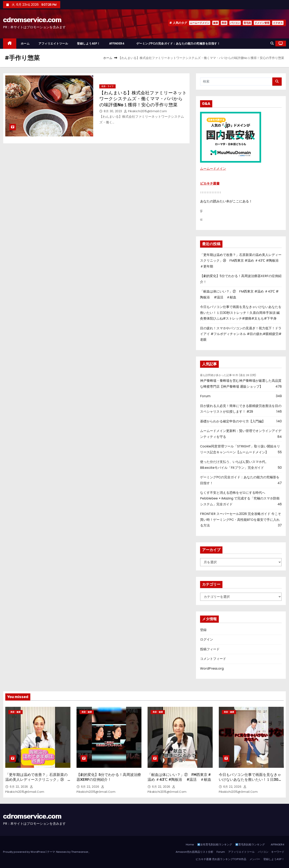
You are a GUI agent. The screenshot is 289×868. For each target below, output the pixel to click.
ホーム (25, 44)
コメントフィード (213, 659)
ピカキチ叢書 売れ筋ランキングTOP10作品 (221, 859)
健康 (216, 23)
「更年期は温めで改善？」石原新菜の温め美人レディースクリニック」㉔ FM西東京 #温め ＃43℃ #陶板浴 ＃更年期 (241, 261)
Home (190, 845)
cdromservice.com (32, 20)
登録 (203, 630)
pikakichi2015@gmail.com (146, 111)
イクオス (278, 23)
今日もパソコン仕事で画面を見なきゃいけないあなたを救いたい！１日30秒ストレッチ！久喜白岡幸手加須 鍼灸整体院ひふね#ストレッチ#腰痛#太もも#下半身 (241, 313)
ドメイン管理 (262, 23)
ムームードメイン (200, 23)
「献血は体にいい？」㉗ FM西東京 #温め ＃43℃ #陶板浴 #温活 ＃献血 (179, 777)
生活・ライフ (107, 86)
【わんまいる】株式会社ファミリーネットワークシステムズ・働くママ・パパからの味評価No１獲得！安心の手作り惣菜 (143, 99)
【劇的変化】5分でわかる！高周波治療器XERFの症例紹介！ (109, 777)
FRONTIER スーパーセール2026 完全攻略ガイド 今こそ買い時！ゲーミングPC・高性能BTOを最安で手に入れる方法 (241, 520)
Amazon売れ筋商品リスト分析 (194, 852)
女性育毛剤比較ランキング (215, 845)
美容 (224, 23)
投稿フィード (210, 649)
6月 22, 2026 (19, 787)
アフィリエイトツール (53, 44)
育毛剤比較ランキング (250, 845)
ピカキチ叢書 (210, 183)
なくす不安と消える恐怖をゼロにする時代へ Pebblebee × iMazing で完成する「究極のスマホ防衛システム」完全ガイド (240, 498)
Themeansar (80, 852)
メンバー (255, 859)
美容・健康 (15, 712)
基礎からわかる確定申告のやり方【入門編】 (233, 421)
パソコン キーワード (271, 852)
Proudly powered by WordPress (24, 852)
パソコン (235, 23)
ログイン (207, 639)
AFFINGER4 (118, 44)
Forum (205, 396)
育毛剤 (247, 23)
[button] (272, 43)
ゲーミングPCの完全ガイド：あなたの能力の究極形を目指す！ (178, 44)
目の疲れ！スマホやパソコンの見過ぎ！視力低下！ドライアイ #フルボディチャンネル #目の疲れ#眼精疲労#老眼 (241, 334)
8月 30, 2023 (113, 111)
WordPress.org (212, 668)
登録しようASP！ (89, 44)
